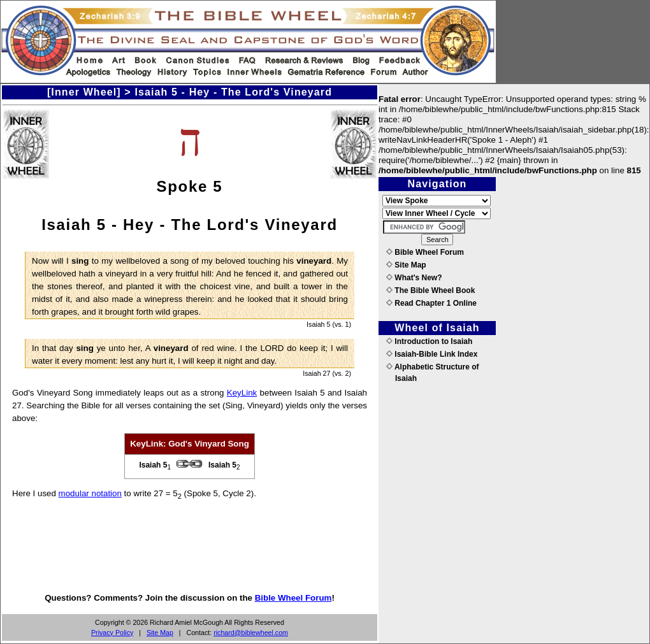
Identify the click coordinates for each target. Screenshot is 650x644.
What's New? (414, 278)
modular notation (90, 493)
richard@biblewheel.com (251, 633)
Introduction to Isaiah (429, 341)
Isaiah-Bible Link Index (432, 354)
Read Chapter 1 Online (431, 303)
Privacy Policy (112, 633)
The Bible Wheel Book (430, 290)
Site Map (160, 633)
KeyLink (242, 393)
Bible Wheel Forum (293, 598)
